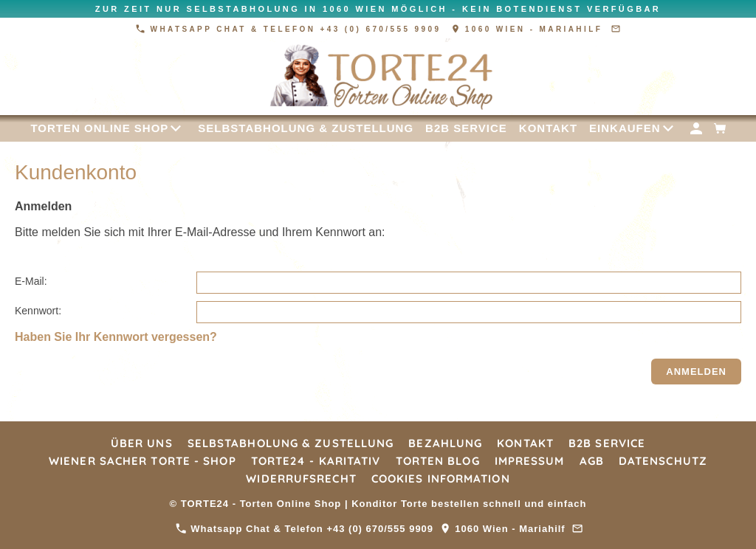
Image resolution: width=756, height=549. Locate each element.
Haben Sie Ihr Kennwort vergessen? (116, 337)
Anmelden (696, 372)
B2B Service (607, 443)
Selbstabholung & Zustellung (291, 443)
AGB (592, 461)
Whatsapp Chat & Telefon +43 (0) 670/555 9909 (291, 29)
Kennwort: (38, 311)
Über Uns (142, 443)
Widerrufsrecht (301, 479)
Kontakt (525, 443)
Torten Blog (438, 461)
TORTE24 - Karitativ (316, 461)
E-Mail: (31, 281)
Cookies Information (441, 479)
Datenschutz (663, 461)
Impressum (530, 461)
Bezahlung (445, 443)
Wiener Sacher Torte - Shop (142, 461)
